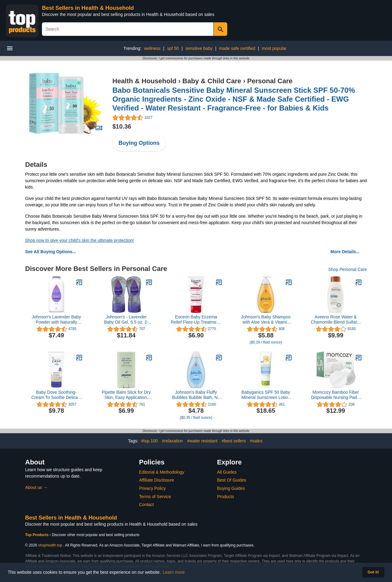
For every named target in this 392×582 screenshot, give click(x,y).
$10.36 (122, 126)
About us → (36, 487)
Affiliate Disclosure (157, 480)
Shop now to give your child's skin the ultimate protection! (79, 240)
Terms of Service (155, 497)
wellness (153, 48)
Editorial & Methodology (162, 472)
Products (226, 497)
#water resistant (202, 441)
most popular (274, 48)
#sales (256, 441)
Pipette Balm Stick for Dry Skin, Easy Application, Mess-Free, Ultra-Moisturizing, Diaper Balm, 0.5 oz (126, 395)
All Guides (227, 472)
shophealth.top (50, 545)
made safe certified (237, 48)
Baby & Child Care (212, 81)
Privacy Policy (152, 488)
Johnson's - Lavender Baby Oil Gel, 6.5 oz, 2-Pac (126, 320)
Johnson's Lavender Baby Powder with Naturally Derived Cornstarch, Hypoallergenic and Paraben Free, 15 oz (57, 320)
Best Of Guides (232, 480)
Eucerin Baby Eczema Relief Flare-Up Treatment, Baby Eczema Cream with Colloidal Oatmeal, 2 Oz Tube (196, 320)
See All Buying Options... (51, 252)
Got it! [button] (373, 572)
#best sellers (234, 441)
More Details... (345, 252)
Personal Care (270, 81)
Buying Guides (231, 488)
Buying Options (139, 143)
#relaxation (173, 441)
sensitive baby (199, 48)
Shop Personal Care (348, 269)
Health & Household (144, 81)
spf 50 (173, 48)
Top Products (37, 535)
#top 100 (149, 441)
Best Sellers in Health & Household (88, 8)
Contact (146, 505)
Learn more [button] (174, 572)
